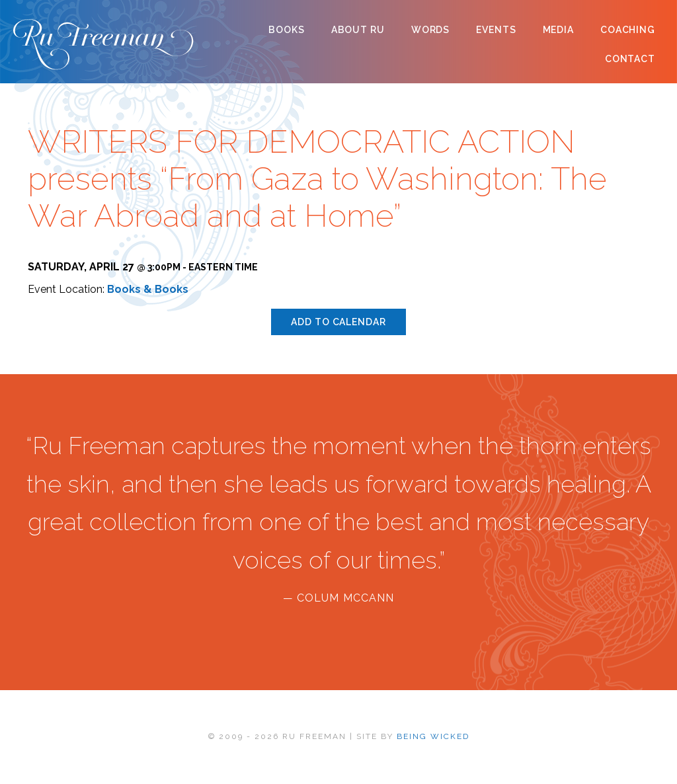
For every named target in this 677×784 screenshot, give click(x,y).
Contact (630, 59)
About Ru (358, 30)
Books (286, 30)
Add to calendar (338, 322)
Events (496, 30)
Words (430, 30)
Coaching (628, 30)
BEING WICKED (433, 736)
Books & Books (148, 289)
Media (558, 30)
